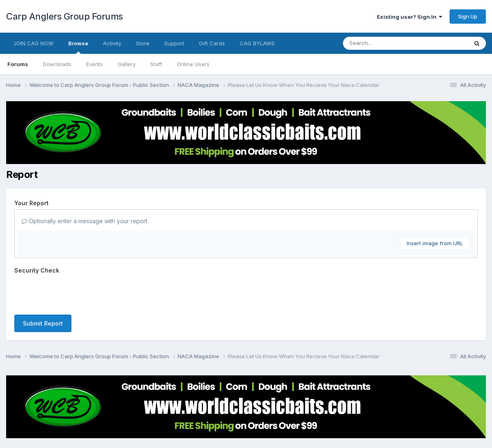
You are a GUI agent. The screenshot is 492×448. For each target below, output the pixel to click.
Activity (112, 43)
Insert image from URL (435, 243)
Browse (78, 47)
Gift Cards (212, 43)
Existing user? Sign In (410, 17)
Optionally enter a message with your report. (85, 221)
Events (95, 64)
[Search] (383, 43)
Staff (156, 64)
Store (143, 43)
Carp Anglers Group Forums (65, 16)
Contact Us (231, 419)
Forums (18, 64)
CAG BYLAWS (257, 43)
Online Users (193, 64)
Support (174, 43)
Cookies (265, 419)
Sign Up (468, 16)
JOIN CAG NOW (33, 43)
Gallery (127, 64)
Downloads (57, 64)
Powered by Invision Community (246, 436)
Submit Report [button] (43, 292)
